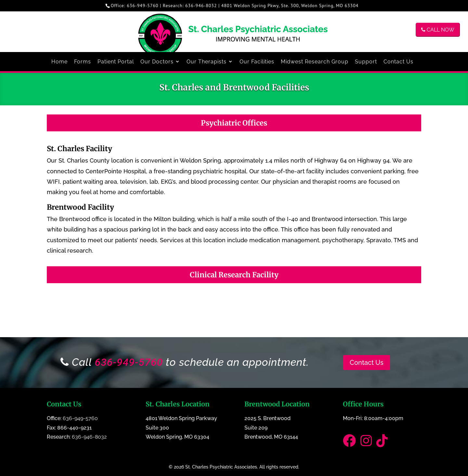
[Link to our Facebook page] (352, 444)
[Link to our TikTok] (384, 444)
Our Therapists (207, 62)
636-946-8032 (201, 6)
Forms (83, 62)
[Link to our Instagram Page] (368, 444)
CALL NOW (438, 30)
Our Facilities (257, 62)
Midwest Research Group (315, 62)
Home (59, 62)
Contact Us (398, 62)
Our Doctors (157, 62)
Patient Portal (116, 62)
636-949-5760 (143, 6)
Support (366, 62)
